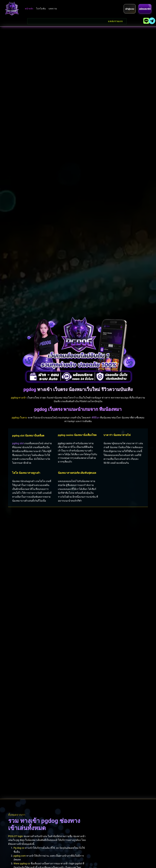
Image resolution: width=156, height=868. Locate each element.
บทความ (53, 9)
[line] (146, 21)
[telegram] (152, 21)
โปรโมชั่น (41, 9)
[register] (145, 9)
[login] (130, 9)
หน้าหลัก (29, 9)
